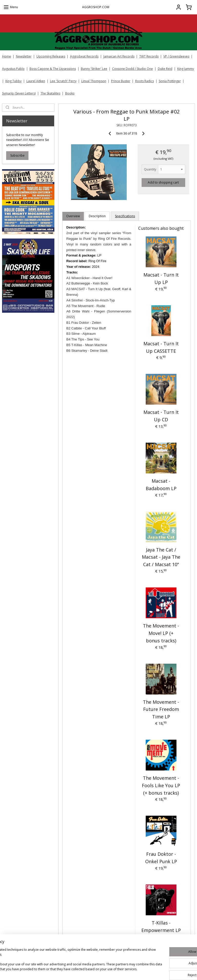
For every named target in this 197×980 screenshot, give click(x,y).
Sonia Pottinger (170, 81)
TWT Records (149, 56)
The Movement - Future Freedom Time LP (161, 709)
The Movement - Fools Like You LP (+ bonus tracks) (161, 785)
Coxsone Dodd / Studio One (132, 69)
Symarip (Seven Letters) (19, 93)
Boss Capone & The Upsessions (53, 69)
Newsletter (24, 56)
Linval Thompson (94, 81)
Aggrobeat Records (84, 56)
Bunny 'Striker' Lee (94, 69)
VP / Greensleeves (176, 56)
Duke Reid (165, 69)
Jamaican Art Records (119, 56)
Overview (73, 216)
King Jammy (186, 69)
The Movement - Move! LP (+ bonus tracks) (161, 633)
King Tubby (13, 81)
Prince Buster (121, 81)
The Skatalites (50, 93)
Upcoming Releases (51, 56)
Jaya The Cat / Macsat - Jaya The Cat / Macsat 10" (161, 557)
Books (70, 93)
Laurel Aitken (36, 81)
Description (97, 216)
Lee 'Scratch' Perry (63, 81)
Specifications (125, 216)
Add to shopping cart (164, 182)
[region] (65, 960)
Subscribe (17, 155)
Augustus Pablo (13, 69)
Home (7, 56)
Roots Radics (145, 81)
